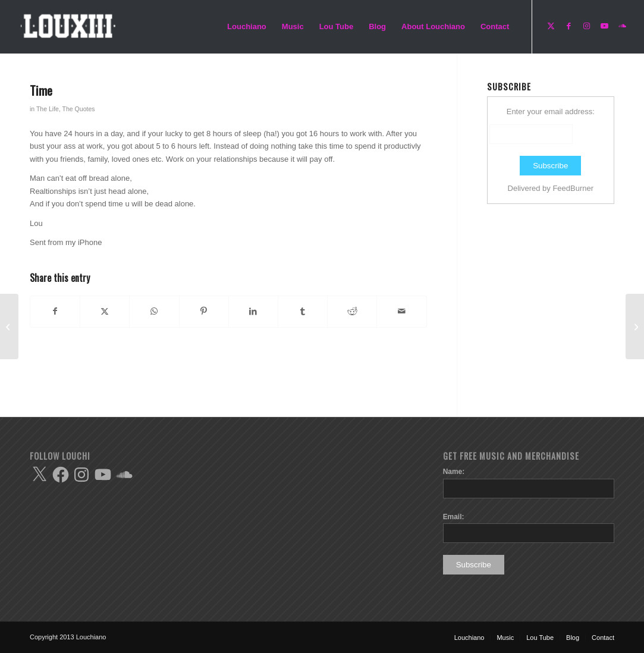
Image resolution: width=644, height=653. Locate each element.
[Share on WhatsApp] (154, 311)
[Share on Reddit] (352, 311)
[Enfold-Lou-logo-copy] (71, 27)
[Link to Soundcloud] (622, 26)
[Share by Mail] (401, 311)
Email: (454, 517)
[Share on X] (105, 311)
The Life (48, 109)
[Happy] (9, 326)
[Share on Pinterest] (204, 311)
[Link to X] (551, 26)
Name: (454, 472)
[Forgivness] (635, 326)
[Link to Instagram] (586, 26)
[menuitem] (247, 27)
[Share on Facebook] (55, 311)
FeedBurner (573, 188)
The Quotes (79, 109)
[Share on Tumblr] (303, 311)
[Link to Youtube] (604, 26)
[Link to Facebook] (568, 26)
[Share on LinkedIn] (253, 311)
